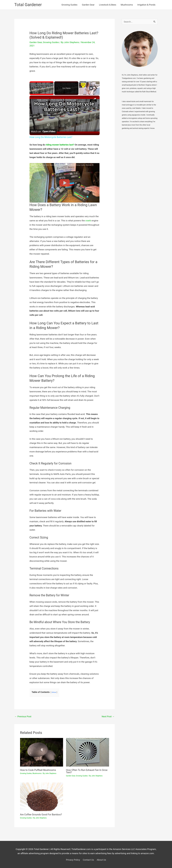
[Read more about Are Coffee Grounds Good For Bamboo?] (42, 797)
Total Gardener (28, 5)
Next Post (108, 716)
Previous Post (23, 716)
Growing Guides (69, 5)
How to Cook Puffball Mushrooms (38, 770)
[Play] (91, 88)
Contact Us (88, 860)
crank (88, 221)
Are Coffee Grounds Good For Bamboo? (41, 815)
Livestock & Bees (108, 5)
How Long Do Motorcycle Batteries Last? (57, 100)
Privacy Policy (73, 860)
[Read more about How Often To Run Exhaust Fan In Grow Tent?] (88, 752)
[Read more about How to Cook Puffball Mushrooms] (42, 752)
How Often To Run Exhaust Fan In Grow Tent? (87, 771)
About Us (101, 860)
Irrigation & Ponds (146, 5)
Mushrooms (127, 5)
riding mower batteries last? (60, 145)
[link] (33, 99)
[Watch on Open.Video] (43, 132)
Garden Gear (88, 5)
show (54, 692)
